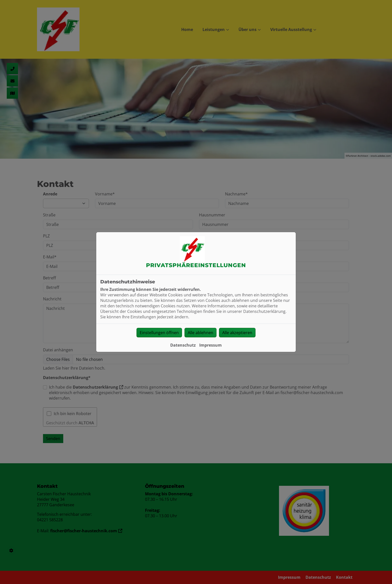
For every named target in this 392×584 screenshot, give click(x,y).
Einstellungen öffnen (159, 333)
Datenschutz (183, 345)
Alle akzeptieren (237, 333)
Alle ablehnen (200, 333)
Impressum (210, 345)
